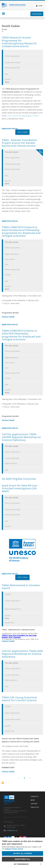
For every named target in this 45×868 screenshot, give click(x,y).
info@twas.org (12, 830)
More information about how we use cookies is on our (22, 848)
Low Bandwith (37, 14)
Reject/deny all (22, 859)
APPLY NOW (22, 132)
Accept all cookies (22, 853)
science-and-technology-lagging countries (22, 116)
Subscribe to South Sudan (3, 783)
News (33, 800)
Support (34, 804)
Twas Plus (35, 807)
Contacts (34, 797)
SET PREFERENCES (21, 864)
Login (40, 6)
